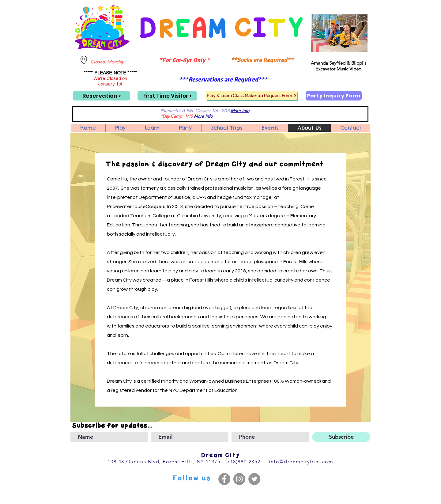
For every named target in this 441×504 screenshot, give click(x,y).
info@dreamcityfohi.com (301, 462)
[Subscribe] (341, 437)
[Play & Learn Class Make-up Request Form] (252, 96)
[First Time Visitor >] (167, 96)
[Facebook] (224, 479)
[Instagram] (239, 479)
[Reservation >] (102, 96)
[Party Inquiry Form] (334, 96)
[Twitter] (254, 479)
